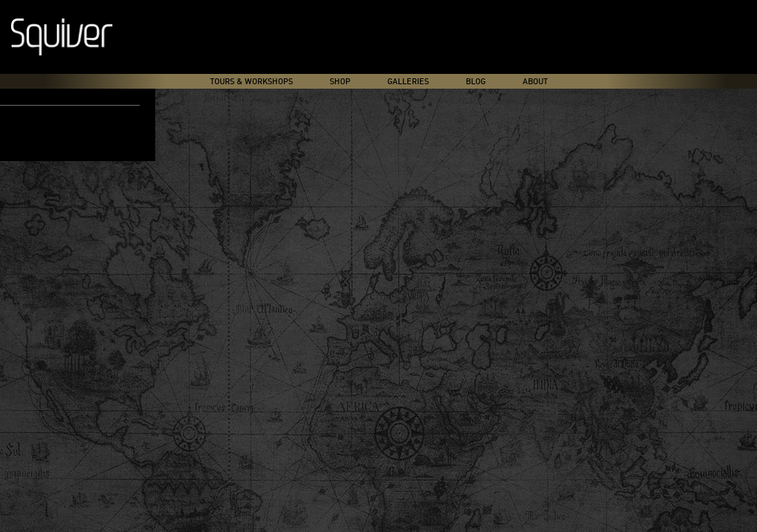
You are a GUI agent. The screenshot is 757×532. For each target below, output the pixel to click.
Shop (340, 82)
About (535, 82)
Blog (476, 82)
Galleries (408, 82)
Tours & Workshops (251, 82)
